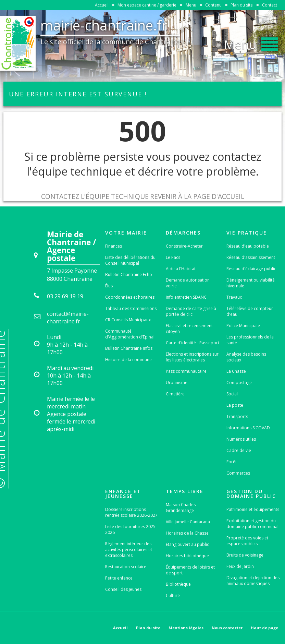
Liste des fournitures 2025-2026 (131, 529)
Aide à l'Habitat (181, 269)
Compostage (239, 383)
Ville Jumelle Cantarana (188, 522)
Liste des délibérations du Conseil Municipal (130, 260)
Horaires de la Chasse (187, 533)
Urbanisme (177, 383)
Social (232, 394)
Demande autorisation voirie (188, 283)
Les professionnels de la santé (250, 340)
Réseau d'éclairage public (251, 269)
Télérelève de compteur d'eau (250, 311)
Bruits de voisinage (245, 555)
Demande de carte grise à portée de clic (191, 311)
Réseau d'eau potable (248, 246)
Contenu (213, 5)
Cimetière (175, 394)
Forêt (232, 462)
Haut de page (264, 628)
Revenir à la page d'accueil (197, 196)
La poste (235, 405)
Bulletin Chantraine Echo (129, 275)
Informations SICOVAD (248, 428)
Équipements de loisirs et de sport (190, 570)
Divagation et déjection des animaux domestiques (253, 581)
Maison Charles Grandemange (181, 508)
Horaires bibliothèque (187, 556)
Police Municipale (243, 326)
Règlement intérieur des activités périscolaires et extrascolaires (129, 550)
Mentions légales (186, 628)
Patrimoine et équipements (253, 509)
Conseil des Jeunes (123, 589)
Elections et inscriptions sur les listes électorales (192, 357)
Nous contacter (227, 628)
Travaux (234, 297)
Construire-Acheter (184, 246)
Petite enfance (119, 578)
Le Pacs (173, 257)
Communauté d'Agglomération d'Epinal (130, 334)
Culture (173, 595)
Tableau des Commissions (131, 308)
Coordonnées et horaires (130, 297)
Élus (109, 286)
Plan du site (242, 5)
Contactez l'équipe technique (95, 196)
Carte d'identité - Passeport (193, 343)
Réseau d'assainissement (251, 257)
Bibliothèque (178, 584)
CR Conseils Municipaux (128, 320)
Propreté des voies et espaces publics (247, 541)
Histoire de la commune (128, 360)
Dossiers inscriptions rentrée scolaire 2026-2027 (131, 512)
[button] (251, 43)
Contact (270, 5)
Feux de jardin (240, 566)
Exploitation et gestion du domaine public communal (252, 524)
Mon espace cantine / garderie (147, 5)
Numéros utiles (241, 439)
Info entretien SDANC (186, 297)
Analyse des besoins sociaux (246, 357)
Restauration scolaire (126, 567)
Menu (191, 5)
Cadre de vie (239, 450)
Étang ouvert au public (187, 544)
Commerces (238, 473)
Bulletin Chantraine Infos (129, 348)
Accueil (102, 5)
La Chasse (236, 371)
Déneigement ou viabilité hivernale (251, 283)
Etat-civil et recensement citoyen (189, 329)
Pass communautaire (186, 371)
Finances (114, 246)
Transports (237, 416)
